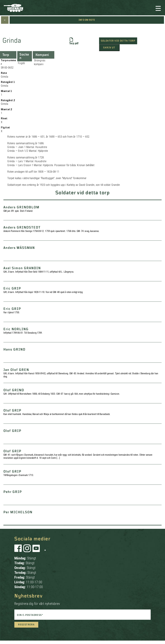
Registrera (26, 625)
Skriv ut (109, 48)
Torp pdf (74, 41)
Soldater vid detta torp (118, 41)
